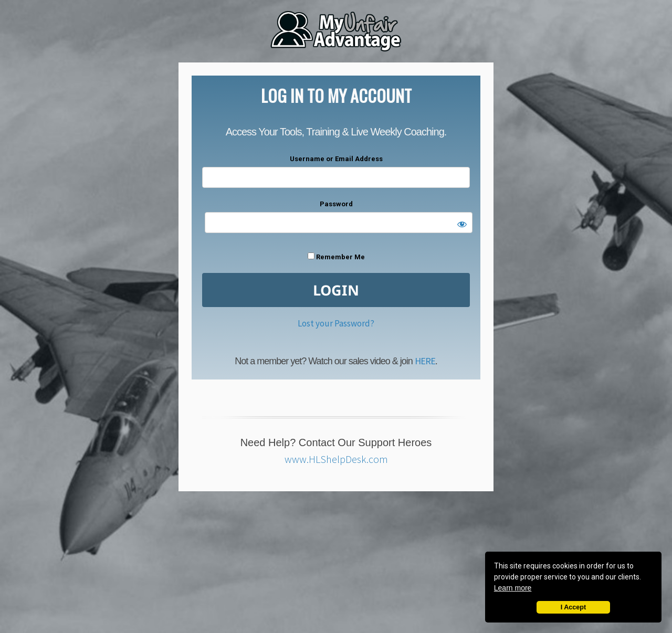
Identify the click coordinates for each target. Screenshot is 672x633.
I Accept (574, 607)
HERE (425, 361)
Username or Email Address (336, 159)
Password (336, 204)
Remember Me (336, 257)
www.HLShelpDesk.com (336, 459)
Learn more (513, 588)
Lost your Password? (336, 323)
